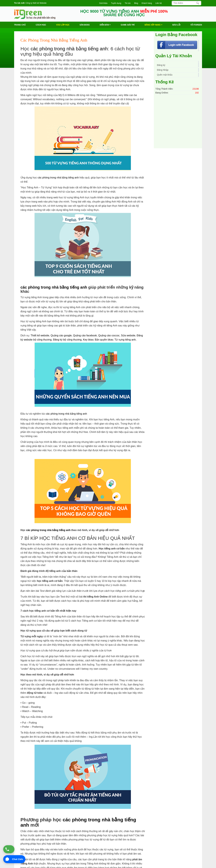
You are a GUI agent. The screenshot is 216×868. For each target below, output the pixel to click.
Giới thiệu (103, 3)
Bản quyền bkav (104, 340)
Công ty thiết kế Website (36, 3)
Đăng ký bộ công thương (67, 340)
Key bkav (88, 340)
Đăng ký (161, 65)
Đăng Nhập (163, 70)
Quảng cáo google (61, 335)
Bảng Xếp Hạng (154, 25)
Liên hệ (159, 3)
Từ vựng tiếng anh (125, 340)
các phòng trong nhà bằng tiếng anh (69, 49)
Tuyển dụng (116, 3)
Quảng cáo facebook (85, 335)
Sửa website (128, 335)
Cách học (41, 25)
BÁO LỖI (176, 25)
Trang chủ (20, 25)
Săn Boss (85, 25)
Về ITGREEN (196, 25)
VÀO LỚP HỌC (63, 25)
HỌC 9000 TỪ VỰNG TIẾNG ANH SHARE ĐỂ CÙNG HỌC (124, 13)
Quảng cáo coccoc (109, 335)
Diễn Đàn (105, 25)
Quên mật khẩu (165, 75)
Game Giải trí (128, 25)
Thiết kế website (40, 335)
